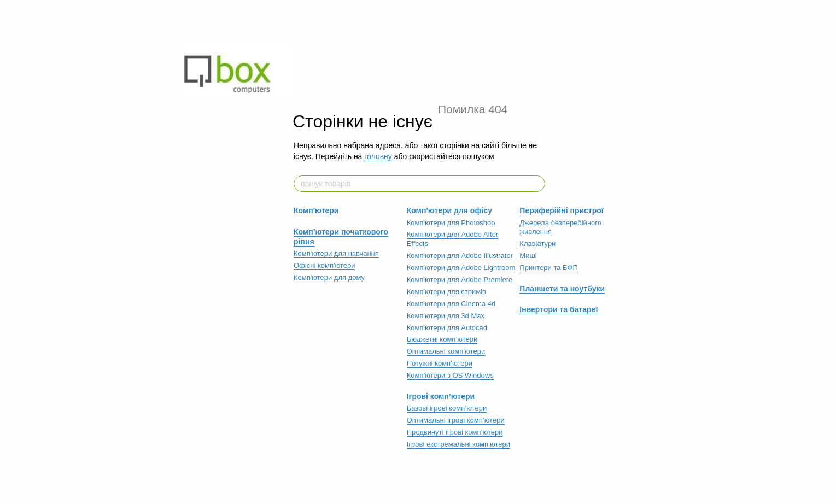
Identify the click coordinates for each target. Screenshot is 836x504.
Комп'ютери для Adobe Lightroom (461, 268)
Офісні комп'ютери (324, 265)
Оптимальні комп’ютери (446, 351)
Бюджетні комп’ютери (442, 339)
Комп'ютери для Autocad (447, 328)
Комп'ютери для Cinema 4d (451, 304)
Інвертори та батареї (559, 309)
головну (378, 156)
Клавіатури (537, 244)
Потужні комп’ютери (440, 363)
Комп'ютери (316, 210)
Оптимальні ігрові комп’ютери (456, 420)
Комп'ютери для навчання (336, 253)
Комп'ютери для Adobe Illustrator (460, 256)
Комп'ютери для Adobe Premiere (460, 280)
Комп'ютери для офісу (449, 210)
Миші (528, 256)
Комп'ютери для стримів (446, 292)
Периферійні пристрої (561, 210)
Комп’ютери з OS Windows (450, 375)
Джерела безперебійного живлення (560, 227)
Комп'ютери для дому (329, 277)
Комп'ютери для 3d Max (446, 316)
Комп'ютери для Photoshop (451, 223)
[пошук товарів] (536, 184)
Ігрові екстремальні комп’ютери (458, 444)
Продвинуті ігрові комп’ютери (455, 432)
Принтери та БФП (548, 268)
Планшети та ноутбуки (562, 289)
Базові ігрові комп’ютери (447, 408)
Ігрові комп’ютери (441, 396)
